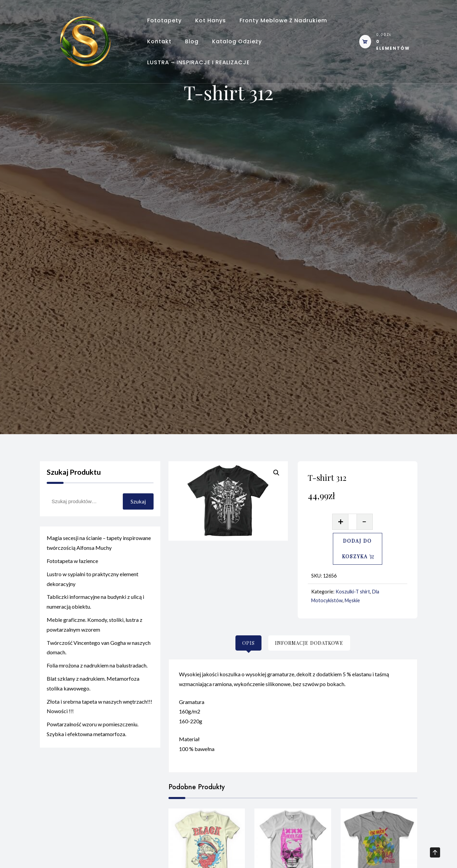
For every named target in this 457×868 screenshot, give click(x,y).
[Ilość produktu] (353, 522)
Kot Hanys (211, 20)
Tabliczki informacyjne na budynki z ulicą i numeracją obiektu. (95, 605)
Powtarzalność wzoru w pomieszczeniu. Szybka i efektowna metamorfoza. (93, 732)
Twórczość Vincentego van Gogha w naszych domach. (99, 651)
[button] (276, 473)
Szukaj (138, 501)
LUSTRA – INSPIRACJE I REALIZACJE (198, 62)
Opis (248, 643)
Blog (192, 41)
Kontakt (159, 41)
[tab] (248, 643)
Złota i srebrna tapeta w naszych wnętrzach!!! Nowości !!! (99, 709)
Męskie (352, 600)
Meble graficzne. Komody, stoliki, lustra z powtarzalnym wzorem (95, 628)
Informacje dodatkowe (309, 643)
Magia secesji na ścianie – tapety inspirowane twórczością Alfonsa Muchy (99, 546)
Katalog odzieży (237, 41)
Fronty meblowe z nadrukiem (283, 20)
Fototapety (164, 20)
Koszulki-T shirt (353, 592)
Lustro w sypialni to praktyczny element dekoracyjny (93, 582)
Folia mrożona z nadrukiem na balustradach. (97, 669)
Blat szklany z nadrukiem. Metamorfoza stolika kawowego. (93, 687)
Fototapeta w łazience (72, 564)
